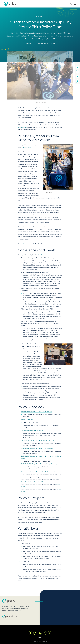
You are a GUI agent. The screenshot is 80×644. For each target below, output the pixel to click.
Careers (36, 628)
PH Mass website (28, 244)
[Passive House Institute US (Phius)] (10, 4)
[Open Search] (71, 4)
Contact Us (46, 628)
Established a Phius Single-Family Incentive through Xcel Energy (39, 464)
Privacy (40, 638)
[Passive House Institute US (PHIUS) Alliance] (10, 616)
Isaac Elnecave (51, 43)
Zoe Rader (43, 43)
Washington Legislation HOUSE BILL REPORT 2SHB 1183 (37, 412)
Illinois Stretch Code (40, 482)
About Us (27, 628)
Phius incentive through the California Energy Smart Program (38, 440)
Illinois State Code (26, 482)
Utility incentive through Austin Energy (32, 430)
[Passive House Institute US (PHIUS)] (8, 601)
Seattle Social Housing (27, 419)
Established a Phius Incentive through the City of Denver (37, 448)
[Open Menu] (75, 4)
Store (54, 628)
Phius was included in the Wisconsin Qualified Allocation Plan (39, 472)
